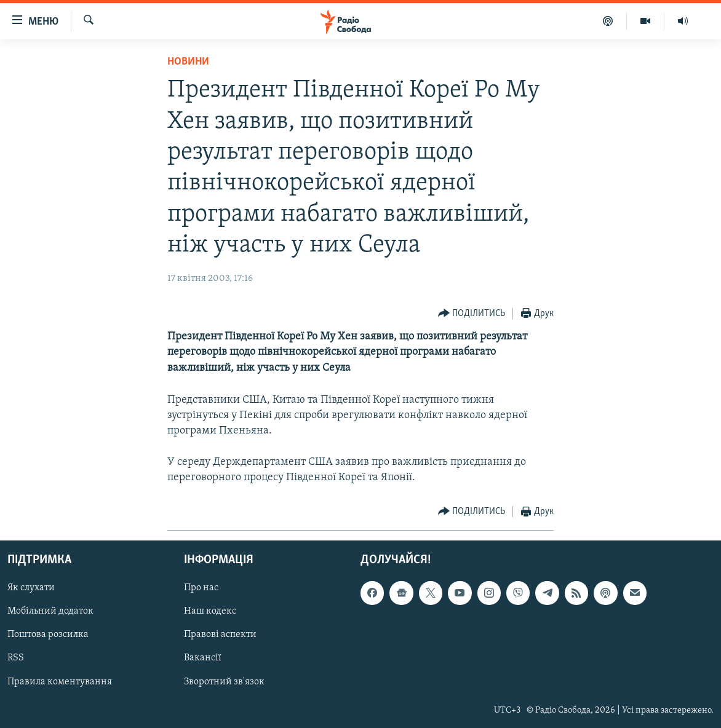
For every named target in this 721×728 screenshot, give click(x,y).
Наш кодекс (210, 611)
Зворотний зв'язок (224, 682)
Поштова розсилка (48, 635)
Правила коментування (60, 682)
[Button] (472, 314)
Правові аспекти (220, 635)
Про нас (201, 588)
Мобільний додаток (50, 611)
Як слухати (31, 588)
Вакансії (203, 659)
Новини (188, 62)
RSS (16, 659)
